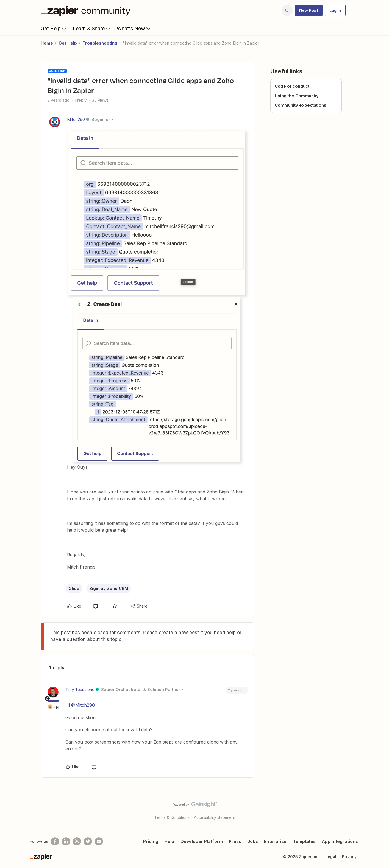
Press (235, 841)
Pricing (151, 841)
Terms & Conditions (172, 817)
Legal (331, 857)
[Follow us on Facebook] (55, 841)
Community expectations (301, 105)
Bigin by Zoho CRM (109, 588)
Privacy (349, 857)
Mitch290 (76, 119)
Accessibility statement (214, 817)
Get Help (54, 28)
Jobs (253, 841)
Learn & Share (92, 28)
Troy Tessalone (80, 690)
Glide (74, 588)
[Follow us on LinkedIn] (66, 841)
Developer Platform (202, 841)
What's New (134, 28)
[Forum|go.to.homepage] (87, 10)
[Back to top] (378, 809)
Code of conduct (292, 86)
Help (169, 841)
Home (47, 43)
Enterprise (275, 841)
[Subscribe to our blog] (77, 841)
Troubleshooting (100, 43)
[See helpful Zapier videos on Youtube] (99, 841)
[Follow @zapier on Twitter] (88, 841)
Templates (304, 841)
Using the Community (297, 96)
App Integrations (340, 841)
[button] (309, 10)
